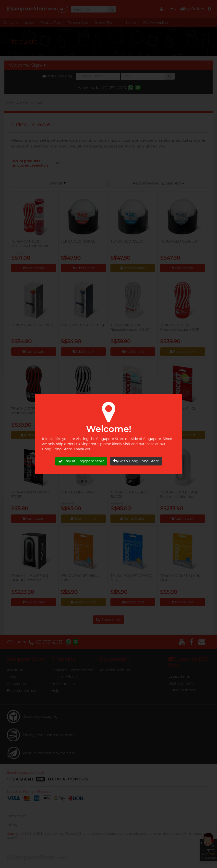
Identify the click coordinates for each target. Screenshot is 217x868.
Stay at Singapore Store (81, 461)
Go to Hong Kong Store (136, 461)
